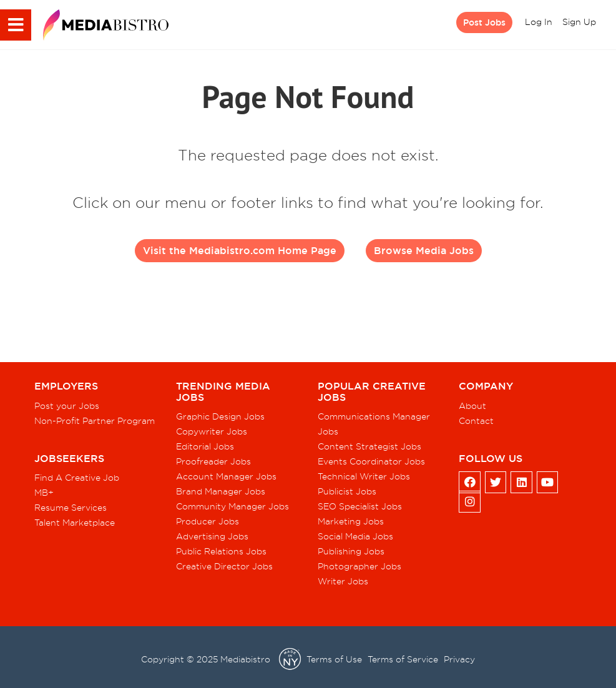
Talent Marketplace (75, 523)
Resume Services (71, 508)
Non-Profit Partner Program (95, 421)
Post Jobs (484, 22)
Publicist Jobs (347, 491)
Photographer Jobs (359, 566)
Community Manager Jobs (232, 506)
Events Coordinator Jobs (371, 461)
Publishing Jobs (351, 551)
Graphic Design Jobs (220, 416)
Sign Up (579, 22)
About (472, 406)
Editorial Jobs (205, 446)
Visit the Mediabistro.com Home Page (240, 250)
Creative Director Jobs (224, 566)
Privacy (459, 659)
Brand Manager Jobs (221, 491)
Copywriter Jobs (212, 431)
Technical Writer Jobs (364, 476)
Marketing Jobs (351, 521)
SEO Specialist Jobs (360, 506)
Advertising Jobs (212, 536)
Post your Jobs (67, 406)
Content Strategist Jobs (369, 446)
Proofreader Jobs (213, 461)
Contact (476, 421)
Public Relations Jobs (221, 551)
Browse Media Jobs (424, 250)
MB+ (44, 493)
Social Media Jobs (355, 536)
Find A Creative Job (77, 478)
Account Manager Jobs (226, 476)
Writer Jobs (343, 581)
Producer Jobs (208, 521)
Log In (539, 22)
